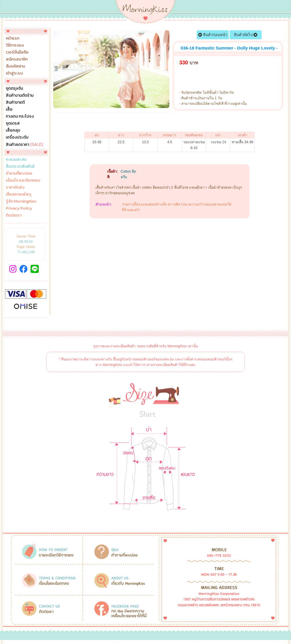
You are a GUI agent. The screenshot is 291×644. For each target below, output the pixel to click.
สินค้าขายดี (15, 102)
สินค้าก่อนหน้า (213, 35)
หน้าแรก (13, 38)
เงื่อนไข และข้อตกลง (23, 181)
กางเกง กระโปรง (20, 116)
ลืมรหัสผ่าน (15, 66)
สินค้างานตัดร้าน (20, 95)
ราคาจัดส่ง (15, 187)
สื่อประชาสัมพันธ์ (20, 167)
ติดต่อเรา (14, 215)
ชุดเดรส (13, 123)
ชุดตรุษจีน (14, 89)
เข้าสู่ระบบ (14, 73)
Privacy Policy (19, 208)
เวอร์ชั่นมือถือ (17, 52)
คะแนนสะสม (16, 160)
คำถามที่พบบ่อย (19, 174)
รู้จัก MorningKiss (21, 201)
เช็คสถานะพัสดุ (18, 194)
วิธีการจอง (15, 45)
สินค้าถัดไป (246, 35)
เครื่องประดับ (17, 137)
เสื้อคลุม (13, 130)
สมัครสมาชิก (17, 59)
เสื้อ (9, 109)
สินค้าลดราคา (24, 144)
